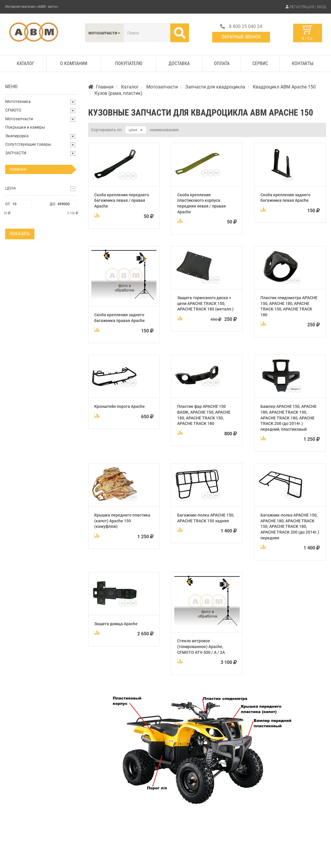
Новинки (18, 169)
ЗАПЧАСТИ (16, 153)
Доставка (179, 63)
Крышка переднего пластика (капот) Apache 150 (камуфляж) (122, 521)
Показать (20, 234)
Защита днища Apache (116, 624)
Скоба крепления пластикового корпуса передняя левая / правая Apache (201, 203)
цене (135, 130)
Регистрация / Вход (308, 7)
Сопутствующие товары (28, 144)
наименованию (164, 130)
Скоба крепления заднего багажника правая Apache (120, 318)
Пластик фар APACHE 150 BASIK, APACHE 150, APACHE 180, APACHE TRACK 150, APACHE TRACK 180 (204, 415)
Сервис (260, 63)
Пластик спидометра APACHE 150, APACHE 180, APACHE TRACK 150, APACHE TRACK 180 (289, 306)
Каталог (26, 63)
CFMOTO (13, 110)
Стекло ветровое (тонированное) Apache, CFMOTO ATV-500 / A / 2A (201, 646)
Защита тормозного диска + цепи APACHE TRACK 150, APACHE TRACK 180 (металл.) (205, 303)
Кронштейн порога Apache (120, 406)
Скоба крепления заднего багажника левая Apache (285, 198)
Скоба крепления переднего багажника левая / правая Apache (122, 200)
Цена (11, 188)
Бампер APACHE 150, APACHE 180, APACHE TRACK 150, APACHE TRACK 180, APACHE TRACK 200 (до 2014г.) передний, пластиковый (289, 418)
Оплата (222, 63)
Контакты (303, 63)
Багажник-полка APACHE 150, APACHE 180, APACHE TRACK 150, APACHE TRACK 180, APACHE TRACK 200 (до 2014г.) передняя (290, 526)
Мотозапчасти (19, 119)
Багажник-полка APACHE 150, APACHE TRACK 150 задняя (206, 518)
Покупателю (129, 63)
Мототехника (18, 101)
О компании (74, 63)
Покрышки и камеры (25, 127)
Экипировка (17, 136)
